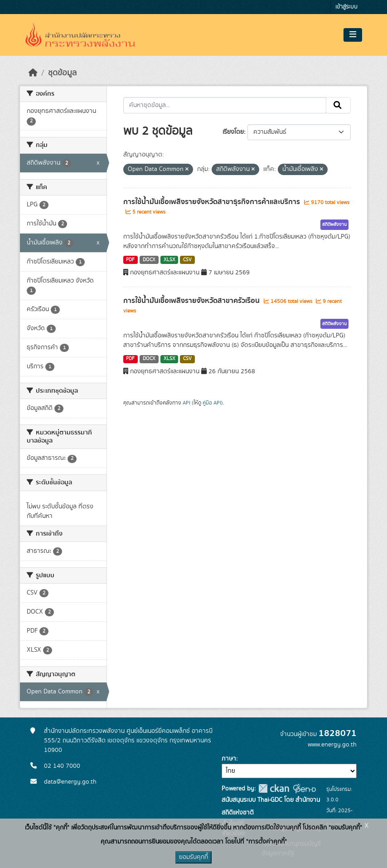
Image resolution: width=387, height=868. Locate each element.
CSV (187, 260)
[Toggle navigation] (353, 35)
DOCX (149, 260)
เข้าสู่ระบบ (346, 7)
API (186, 403)
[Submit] (338, 105)
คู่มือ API (212, 403)
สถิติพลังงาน (334, 224)
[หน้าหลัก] (33, 73)
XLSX (169, 260)
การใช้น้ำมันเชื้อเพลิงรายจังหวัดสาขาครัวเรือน (192, 301)
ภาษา (229, 759)
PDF (130, 260)
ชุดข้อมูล (62, 73)
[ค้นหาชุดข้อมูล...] (225, 105)
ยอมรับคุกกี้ (193, 857)
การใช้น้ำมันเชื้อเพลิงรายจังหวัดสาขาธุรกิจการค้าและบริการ (213, 202)
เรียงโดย (233, 132)
